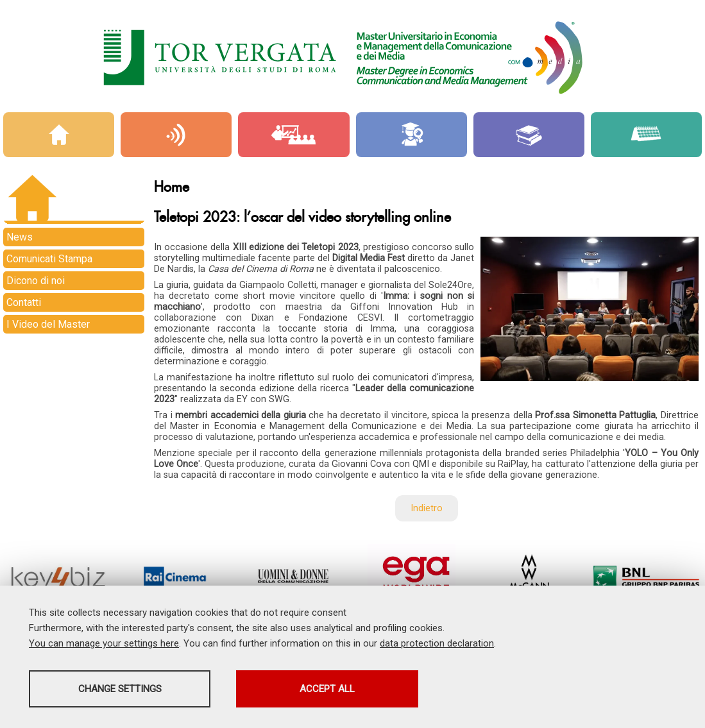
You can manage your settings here (104, 645)
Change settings (130, 690)
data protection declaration (437, 645)
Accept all (361, 690)
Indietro (427, 508)
